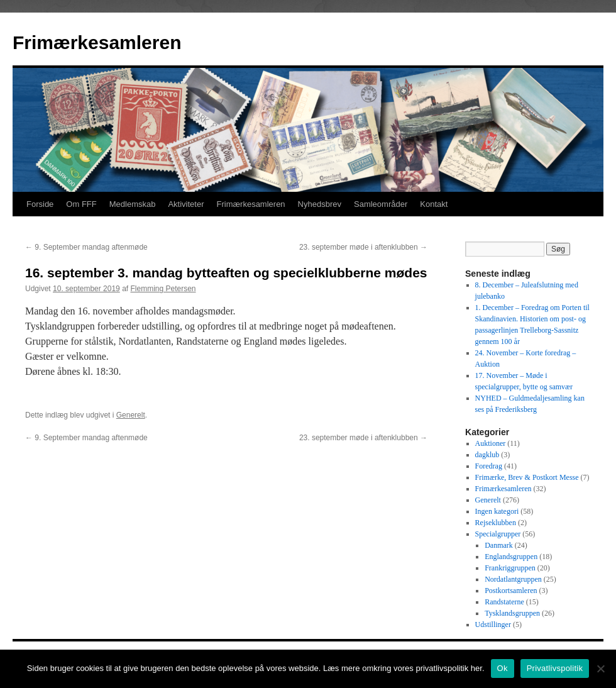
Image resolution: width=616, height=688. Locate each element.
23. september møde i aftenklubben (363, 247)
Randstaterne (504, 602)
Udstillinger (493, 624)
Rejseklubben (496, 523)
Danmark (499, 545)
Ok (503, 668)
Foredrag (489, 466)
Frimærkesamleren (97, 42)
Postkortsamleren (511, 591)
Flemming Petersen (163, 289)
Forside (40, 204)
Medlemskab (133, 204)
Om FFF (81, 204)
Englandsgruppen (511, 557)
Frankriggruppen (510, 568)
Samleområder (381, 204)
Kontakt (434, 204)
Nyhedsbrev (320, 204)
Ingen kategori (497, 511)
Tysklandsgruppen (512, 613)
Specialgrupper (498, 534)
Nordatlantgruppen (513, 579)
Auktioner (491, 443)
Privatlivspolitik (555, 668)
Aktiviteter (186, 204)
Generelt (131, 415)
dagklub (487, 455)
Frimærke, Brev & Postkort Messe (527, 477)
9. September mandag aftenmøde (86, 247)
